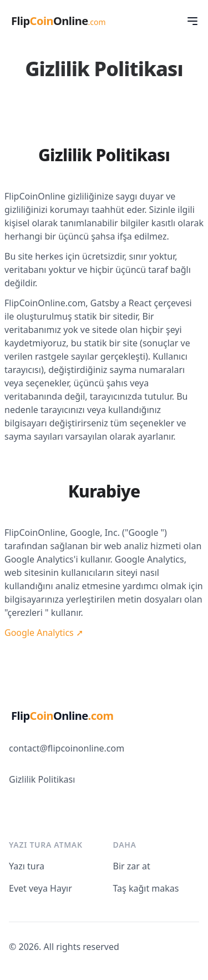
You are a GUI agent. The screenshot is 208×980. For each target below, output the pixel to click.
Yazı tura (27, 866)
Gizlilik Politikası (42, 779)
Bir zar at (132, 866)
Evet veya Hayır (40, 888)
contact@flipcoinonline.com (67, 748)
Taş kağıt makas (146, 888)
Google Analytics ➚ (44, 633)
